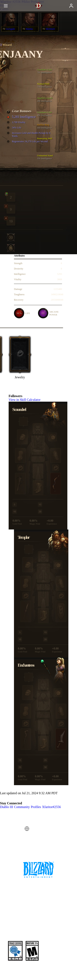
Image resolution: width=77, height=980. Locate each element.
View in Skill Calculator (27, 400)
